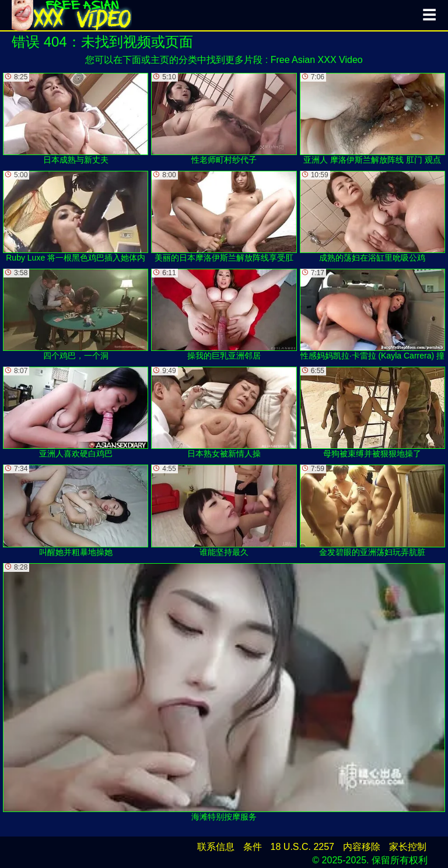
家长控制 (408, 847)
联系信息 (216, 847)
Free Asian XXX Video (317, 60)
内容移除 (362, 847)
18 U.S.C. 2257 (302, 847)
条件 (253, 847)
